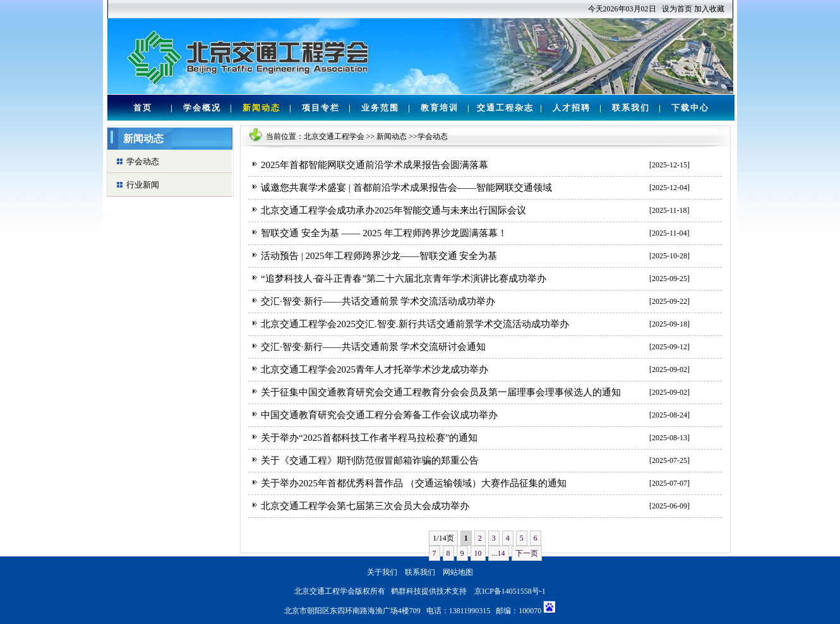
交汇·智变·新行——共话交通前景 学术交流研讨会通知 (373, 347)
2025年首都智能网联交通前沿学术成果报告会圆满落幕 (375, 165)
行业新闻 (143, 185)
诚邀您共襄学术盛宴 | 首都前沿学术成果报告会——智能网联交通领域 (406, 188)
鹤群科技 (406, 591)
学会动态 (143, 161)
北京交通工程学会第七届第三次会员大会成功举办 (365, 506)
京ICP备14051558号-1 (510, 591)
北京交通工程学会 (334, 136)
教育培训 (440, 108)
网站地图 (458, 572)
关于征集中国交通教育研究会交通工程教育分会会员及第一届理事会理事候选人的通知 (441, 392)
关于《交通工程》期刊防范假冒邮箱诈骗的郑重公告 (370, 460)
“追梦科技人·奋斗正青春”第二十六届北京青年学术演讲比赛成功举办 (404, 279)
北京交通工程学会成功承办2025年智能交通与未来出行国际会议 (393, 210)
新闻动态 (261, 108)
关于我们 (382, 572)
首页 (143, 108)
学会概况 (202, 108)
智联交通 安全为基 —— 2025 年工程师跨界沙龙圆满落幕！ (384, 233)
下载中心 (690, 108)
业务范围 (380, 108)
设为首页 (677, 9)
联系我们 (631, 108)
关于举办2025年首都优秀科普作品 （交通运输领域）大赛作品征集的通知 (414, 483)
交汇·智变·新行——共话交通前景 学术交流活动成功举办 (378, 301)
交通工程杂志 (505, 108)
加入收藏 (709, 9)
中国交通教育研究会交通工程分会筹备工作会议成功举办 (379, 415)
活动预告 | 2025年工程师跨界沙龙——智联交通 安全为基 (379, 256)
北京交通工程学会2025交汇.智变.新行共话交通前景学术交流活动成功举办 (415, 324)
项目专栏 (321, 108)
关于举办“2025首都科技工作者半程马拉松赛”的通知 (369, 438)
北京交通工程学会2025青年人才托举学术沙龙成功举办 (375, 369)
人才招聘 (572, 108)
